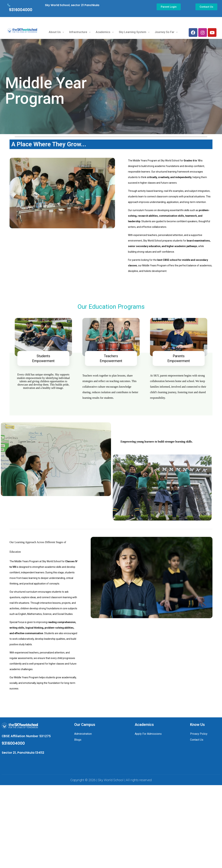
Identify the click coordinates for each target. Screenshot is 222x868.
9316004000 (21, 10)
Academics (105, 32)
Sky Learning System (134, 32)
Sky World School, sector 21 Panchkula (72, 5)
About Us (56, 32)
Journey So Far (166, 32)
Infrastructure (80, 32)
